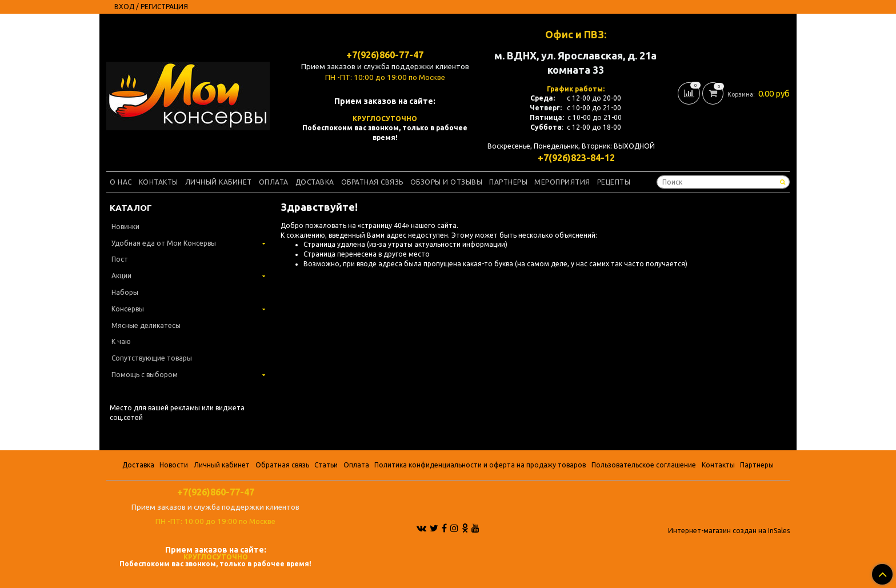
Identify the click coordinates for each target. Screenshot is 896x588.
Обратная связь (372, 182)
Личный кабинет (219, 182)
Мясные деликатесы (146, 325)
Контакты (159, 182)
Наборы (125, 292)
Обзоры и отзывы (447, 182)
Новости (174, 465)
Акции (121, 276)
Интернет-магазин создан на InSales (729, 531)
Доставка (315, 182)
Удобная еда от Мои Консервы (164, 243)
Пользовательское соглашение (644, 465)
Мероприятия (562, 182)
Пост (120, 259)
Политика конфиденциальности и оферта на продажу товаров (480, 465)
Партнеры (508, 182)
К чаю (121, 341)
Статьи (326, 465)
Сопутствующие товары (152, 358)
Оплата (274, 182)
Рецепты (614, 182)
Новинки (125, 227)
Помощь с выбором (145, 375)
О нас (121, 182)
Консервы (128, 309)
